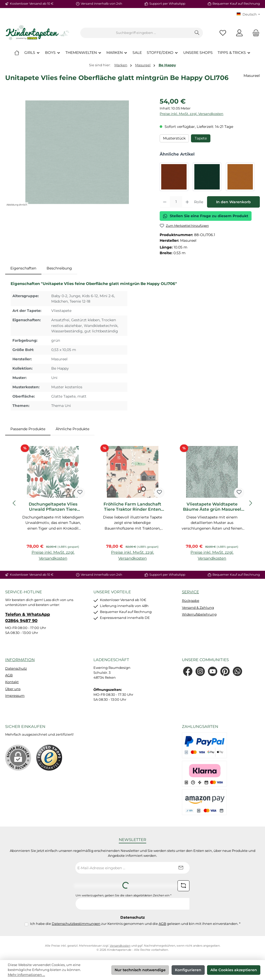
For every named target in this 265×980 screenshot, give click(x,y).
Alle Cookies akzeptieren (234, 970)
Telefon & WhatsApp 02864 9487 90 (28, 617)
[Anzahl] (176, 202)
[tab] (23, 268)
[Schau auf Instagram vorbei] (200, 671)
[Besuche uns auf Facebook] (188, 671)
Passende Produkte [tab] (28, 429)
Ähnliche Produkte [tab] (72, 429)
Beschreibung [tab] (59, 268)
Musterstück (174, 138)
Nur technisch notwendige (140, 970)
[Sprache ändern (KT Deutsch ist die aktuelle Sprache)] (248, 15)
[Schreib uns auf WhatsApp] (237, 671)
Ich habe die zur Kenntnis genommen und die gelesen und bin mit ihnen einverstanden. (135, 924)
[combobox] (136, 33)
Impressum (15, 696)
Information (20, 660)
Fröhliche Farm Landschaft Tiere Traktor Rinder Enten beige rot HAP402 (132, 507)
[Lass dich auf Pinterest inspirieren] (225, 671)
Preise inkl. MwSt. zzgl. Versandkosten (192, 114)
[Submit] (181, 868)
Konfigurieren (188, 970)
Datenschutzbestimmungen (76, 924)
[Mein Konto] (239, 33)
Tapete (201, 138)
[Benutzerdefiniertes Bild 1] (49, 758)
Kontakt (12, 682)
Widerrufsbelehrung (199, 614)
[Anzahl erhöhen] (187, 202)
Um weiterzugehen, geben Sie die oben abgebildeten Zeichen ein (123, 895)
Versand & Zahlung (198, 608)
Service (190, 592)
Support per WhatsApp (167, 4)
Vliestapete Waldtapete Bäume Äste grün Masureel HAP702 (212, 507)
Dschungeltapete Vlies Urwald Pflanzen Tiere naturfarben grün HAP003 (53, 507)
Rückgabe (191, 601)
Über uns (13, 689)
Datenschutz (16, 668)
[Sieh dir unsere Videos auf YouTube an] (213, 671)
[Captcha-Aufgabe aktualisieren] (183, 886)
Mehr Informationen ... (26, 975)
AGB (9, 675)
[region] (77, 152)
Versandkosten (120, 946)
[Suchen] (197, 33)
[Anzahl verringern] (165, 202)
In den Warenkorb (233, 202)
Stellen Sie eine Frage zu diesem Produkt (206, 216)
